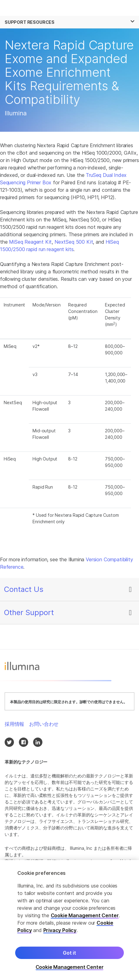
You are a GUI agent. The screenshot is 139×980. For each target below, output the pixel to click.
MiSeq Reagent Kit (30, 242)
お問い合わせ (44, 724)
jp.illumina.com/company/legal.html (96, 861)
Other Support (29, 612)
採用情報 (14, 724)
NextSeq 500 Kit (74, 242)
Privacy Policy (60, 937)
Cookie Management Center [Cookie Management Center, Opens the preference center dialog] (70, 974)
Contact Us (24, 589)
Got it (69, 959)
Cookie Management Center (85, 922)
